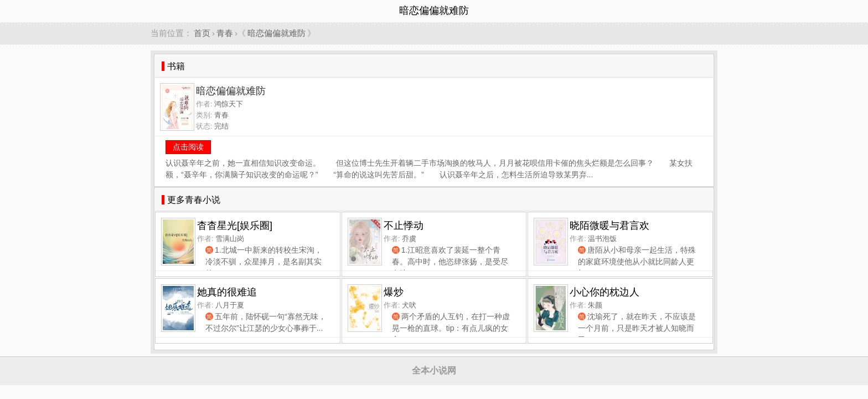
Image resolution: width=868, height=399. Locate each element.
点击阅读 (188, 147)
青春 (225, 33)
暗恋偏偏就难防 (277, 33)
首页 (202, 33)
